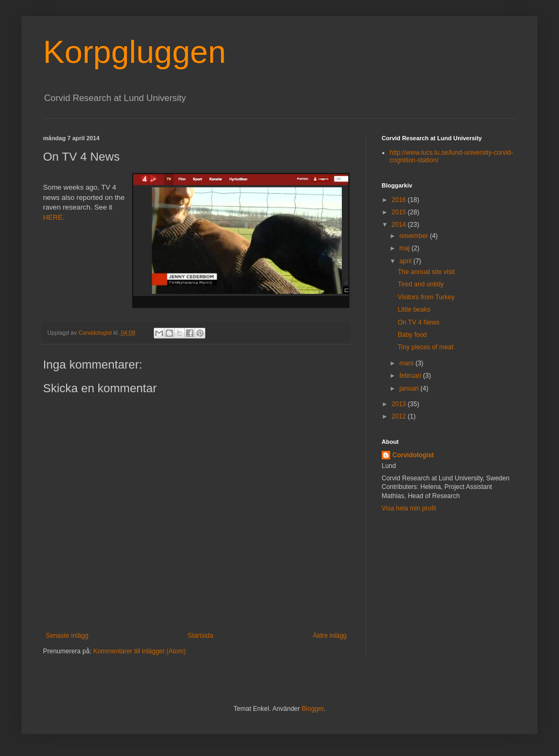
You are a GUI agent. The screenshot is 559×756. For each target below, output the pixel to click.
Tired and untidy (421, 284)
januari (410, 388)
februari (411, 376)
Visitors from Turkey (426, 297)
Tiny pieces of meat (426, 347)
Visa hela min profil (409, 508)
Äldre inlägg (330, 636)
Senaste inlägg (67, 636)
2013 (400, 404)
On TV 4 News (419, 322)
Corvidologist (413, 455)
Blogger (313, 709)
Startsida (200, 636)
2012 (400, 416)
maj (406, 248)
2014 (400, 225)
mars (407, 363)
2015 (400, 212)
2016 (400, 200)
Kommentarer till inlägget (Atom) (139, 651)
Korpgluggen (134, 52)
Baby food (412, 335)
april (406, 261)
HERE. (54, 217)
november (415, 236)
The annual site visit (426, 272)
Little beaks (414, 309)
